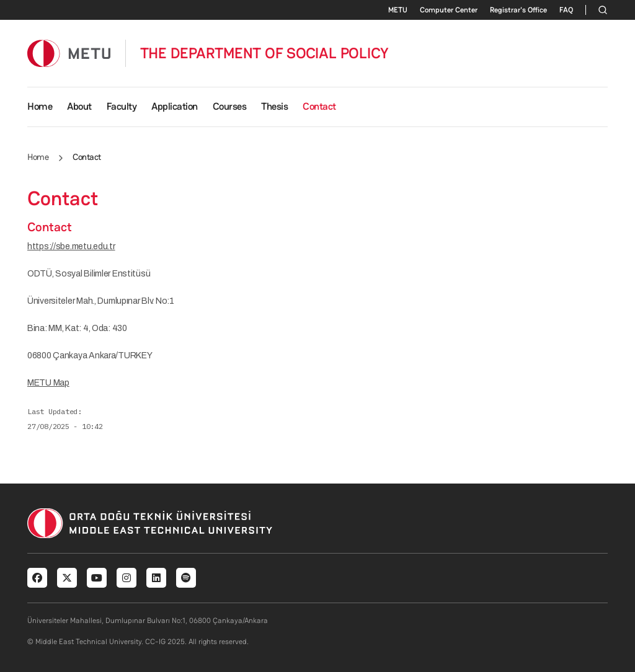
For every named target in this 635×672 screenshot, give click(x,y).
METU (398, 10)
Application (175, 106)
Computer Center (449, 10)
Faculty (122, 106)
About (79, 106)
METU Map (48, 383)
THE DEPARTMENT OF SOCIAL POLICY (265, 53)
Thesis (274, 106)
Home (40, 106)
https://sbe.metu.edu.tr (71, 246)
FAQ (566, 10)
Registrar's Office (518, 10)
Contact (319, 106)
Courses (230, 106)
